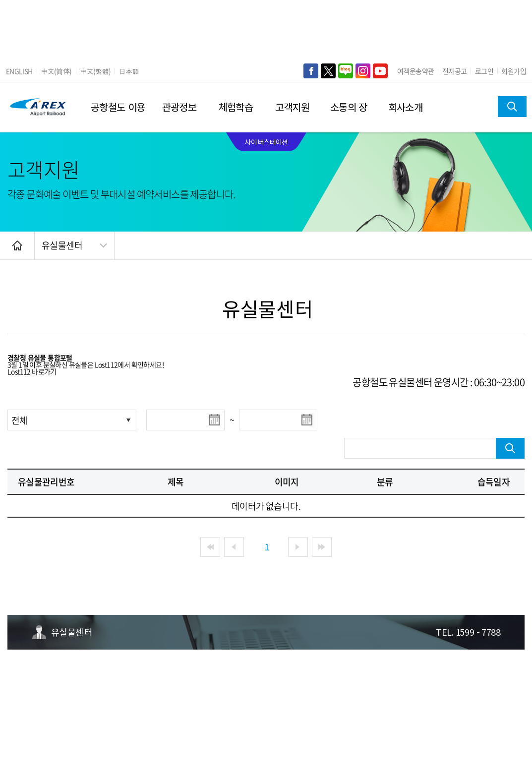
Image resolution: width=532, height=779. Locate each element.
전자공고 (455, 71)
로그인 (484, 71)
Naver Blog (346, 71)
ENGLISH (19, 71)
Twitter (328, 71)
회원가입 (514, 71)
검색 (512, 107)
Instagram (363, 71)
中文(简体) (56, 71)
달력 (214, 420)
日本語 (129, 71)
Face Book (311, 71)
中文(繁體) (95, 71)
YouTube (380, 71)
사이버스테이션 (266, 142)
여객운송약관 (415, 71)
